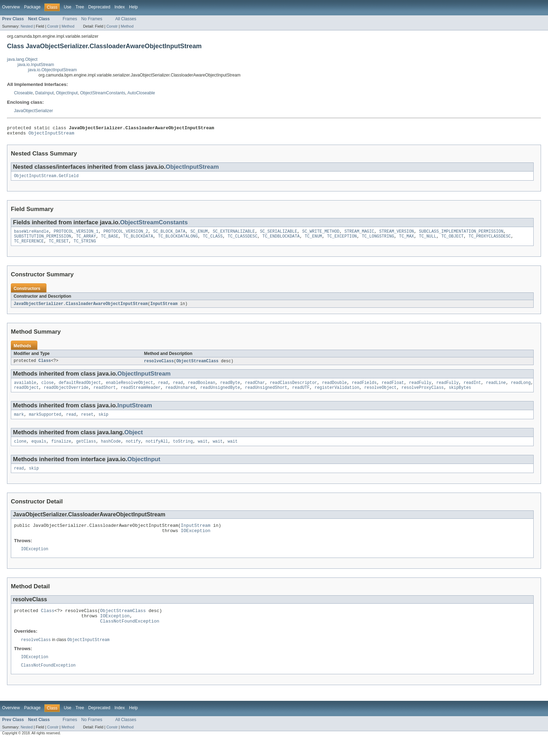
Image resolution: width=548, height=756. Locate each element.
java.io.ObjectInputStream (52, 70)
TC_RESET (59, 246)
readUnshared (181, 394)
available (25, 389)
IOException (196, 541)
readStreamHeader (141, 394)
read (163, 389)
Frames (70, 19)
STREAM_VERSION (397, 235)
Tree (80, 7)
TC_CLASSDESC (242, 240)
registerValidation (337, 394)
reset (87, 422)
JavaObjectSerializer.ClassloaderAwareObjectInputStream (81, 309)
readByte (230, 389)
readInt (472, 389)
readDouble (334, 389)
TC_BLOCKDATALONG (178, 240)
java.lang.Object (22, 59)
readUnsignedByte (220, 394)
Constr (53, 26)
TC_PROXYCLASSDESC (490, 240)
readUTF (301, 394)
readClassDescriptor (293, 389)
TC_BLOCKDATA (138, 240)
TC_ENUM (313, 240)
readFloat (393, 389)
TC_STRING (85, 246)
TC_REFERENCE (29, 246)
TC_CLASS (213, 240)
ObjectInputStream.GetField (46, 179)
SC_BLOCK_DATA (169, 235)
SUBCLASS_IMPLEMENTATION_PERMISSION (461, 235)
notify (133, 450)
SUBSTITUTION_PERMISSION (42, 240)
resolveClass (159, 366)
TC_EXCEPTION (342, 240)
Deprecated (99, 7)
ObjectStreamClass (197, 366)
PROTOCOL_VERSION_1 (76, 235)
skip (103, 422)
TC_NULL (427, 240)
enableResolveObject (129, 389)
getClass (86, 450)
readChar (255, 389)
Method (68, 26)
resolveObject (380, 394)
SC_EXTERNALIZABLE (234, 235)
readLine (496, 389)
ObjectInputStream (52, 135)
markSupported (45, 422)
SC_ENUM (199, 235)
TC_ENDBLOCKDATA (281, 240)
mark (19, 422)
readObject (26, 394)
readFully (420, 389)
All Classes (126, 19)
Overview (11, 7)
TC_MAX (407, 240)
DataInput (45, 93)
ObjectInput (67, 93)
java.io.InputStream (36, 65)
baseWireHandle (31, 235)
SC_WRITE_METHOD (321, 235)
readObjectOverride (66, 394)
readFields (364, 389)
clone (20, 450)
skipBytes (460, 394)
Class (45, 366)
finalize (61, 450)
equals (39, 450)
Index (120, 7)
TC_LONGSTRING (378, 240)
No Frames (92, 19)
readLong (521, 389)
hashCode (111, 450)
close (48, 389)
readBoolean (202, 389)
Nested (27, 26)
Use (67, 7)
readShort (104, 394)
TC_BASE (110, 240)
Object (134, 440)
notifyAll (157, 450)
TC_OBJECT (452, 240)
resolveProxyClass (423, 394)
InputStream (164, 309)
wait (203, 450)
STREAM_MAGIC (359, 235)
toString (183, 450)
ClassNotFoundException (129, 636)
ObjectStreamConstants (103, 93)
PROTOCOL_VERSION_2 (126, 235)
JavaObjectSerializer (33, 111)
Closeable (23, 93)
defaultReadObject (80, 389)
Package (32, 7)
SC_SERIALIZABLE (279, 235)
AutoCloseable (141, 93)
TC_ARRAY (86, 240)
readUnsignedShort (266, 394)
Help (133, 7)
